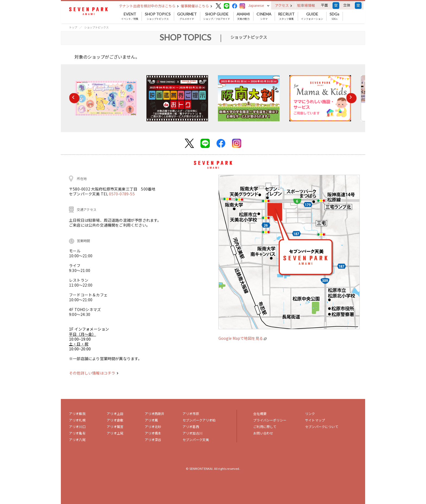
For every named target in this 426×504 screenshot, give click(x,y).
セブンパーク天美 (196, 440)
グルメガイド (187, 16)
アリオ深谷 (153, 440)
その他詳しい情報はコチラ (94, 373)
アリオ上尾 (115, 433)
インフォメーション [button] (312, 16)
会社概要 (260, 413)
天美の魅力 (243, 16)
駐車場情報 (306, 5)
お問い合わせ (263, 433)
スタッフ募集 (286, 16)
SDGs (334, 16)
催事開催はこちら (196, 6)
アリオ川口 (77, 427)
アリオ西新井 (155, 413)
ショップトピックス (158, 16)
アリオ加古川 (192, 433)
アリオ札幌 (77, 420)
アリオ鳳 (151, 420)
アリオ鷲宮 (115, 427)
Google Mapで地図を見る (242, 338)
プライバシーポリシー (270, 420)
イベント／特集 (130, 16)
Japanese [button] (256, 5)
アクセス (284, 5)
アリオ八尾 (77, 440)
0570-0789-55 (122, 194)
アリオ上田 (115, 413)
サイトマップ (315, 420)
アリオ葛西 (191, 427)
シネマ (264, 16)
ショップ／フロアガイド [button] (217, 16)
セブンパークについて (322, 427)
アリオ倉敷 (115, 420)
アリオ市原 (191, 413)
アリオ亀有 (77, 433)
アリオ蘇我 (77, 413)
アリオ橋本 (153, 433)
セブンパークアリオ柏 (199, 420)
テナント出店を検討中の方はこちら (149, 6)
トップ (73, 27)
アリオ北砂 (153, 427)
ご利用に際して (265, 427)
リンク (310, 413)
